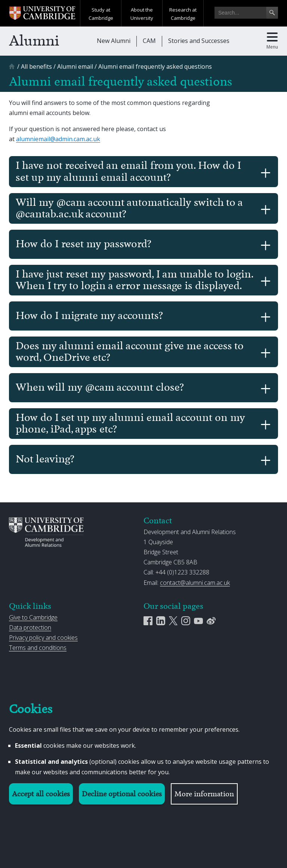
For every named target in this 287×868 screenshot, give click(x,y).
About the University (142, 14)
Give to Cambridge (33, 617)
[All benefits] (36, 66)
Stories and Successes (199, 41)
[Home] (13, 69)
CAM (149, 41)
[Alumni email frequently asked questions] (155, 66)
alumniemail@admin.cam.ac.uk (58, 139)
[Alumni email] (75, 66)
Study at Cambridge (101, 14)
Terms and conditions (38, 648)
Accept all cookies (41, 794)
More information (204, 794)
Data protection (30, 627)
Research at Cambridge (183, 14)
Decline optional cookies (122, 794)
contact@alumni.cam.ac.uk (195, 583)
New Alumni (114, 41)
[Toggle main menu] (272, 41)
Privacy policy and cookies (43, 638)
